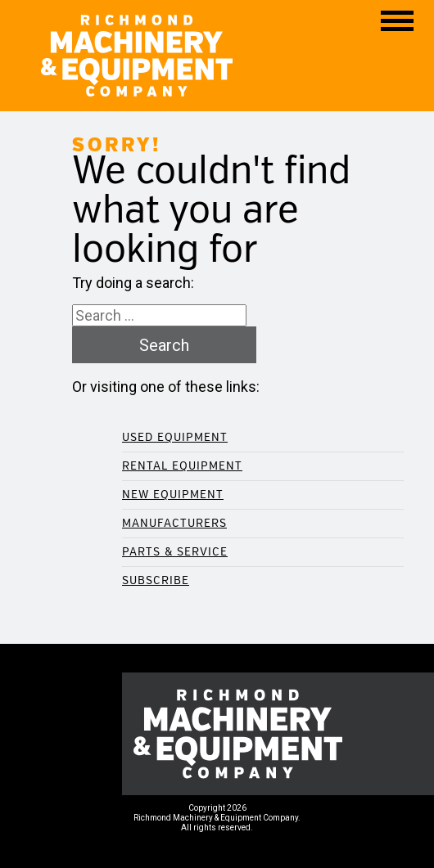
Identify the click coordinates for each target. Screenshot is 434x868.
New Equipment (173, 495)
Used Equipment (175, 437)
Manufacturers (174, 523)
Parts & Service (175, 552)
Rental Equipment (182, 466)
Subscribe (156, 580)
